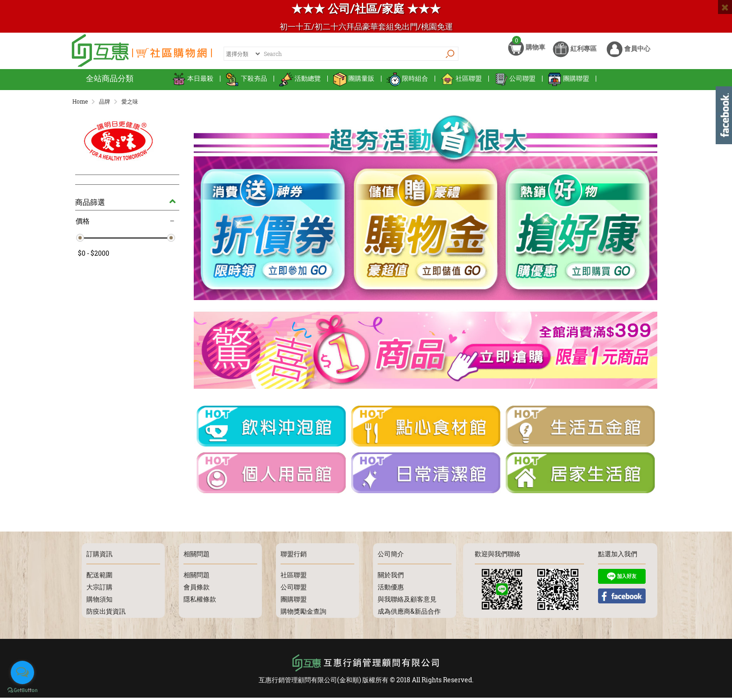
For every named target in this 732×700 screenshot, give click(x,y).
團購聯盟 (568, 84)
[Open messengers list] (22, 672)
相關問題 (197, 577)
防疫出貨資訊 (106, 613)
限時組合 (407, 84)
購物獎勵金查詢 (303, 613)
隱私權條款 (200, 601)
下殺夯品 (246, 84)
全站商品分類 (110, 84)
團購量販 (354, 84)
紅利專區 (575, 55)
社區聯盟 (461, 84)
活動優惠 (391, 589)
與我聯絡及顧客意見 (407, 601)
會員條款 (197, 589)
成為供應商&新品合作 (409, 613)
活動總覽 (300, 84)
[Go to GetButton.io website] (22, 690)
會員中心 (628, 55)
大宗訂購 (99, 589)
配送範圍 (99, 577)
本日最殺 (193, 84)
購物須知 (99, 601)
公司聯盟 (515, 84)
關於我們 (391, 577)
